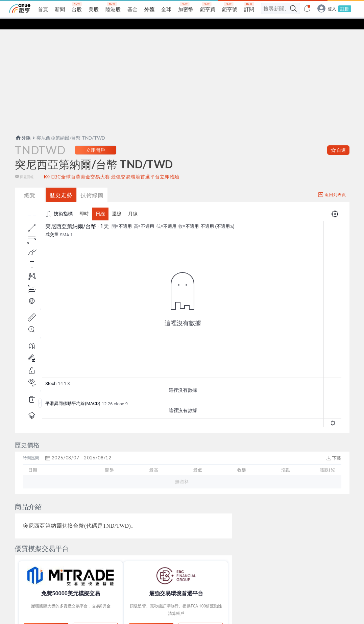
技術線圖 (92, 197)
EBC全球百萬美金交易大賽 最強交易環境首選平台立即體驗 (115, 179)
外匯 (23, 140)
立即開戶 (96, 152)
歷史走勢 (61, 197)
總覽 (30, 197)
